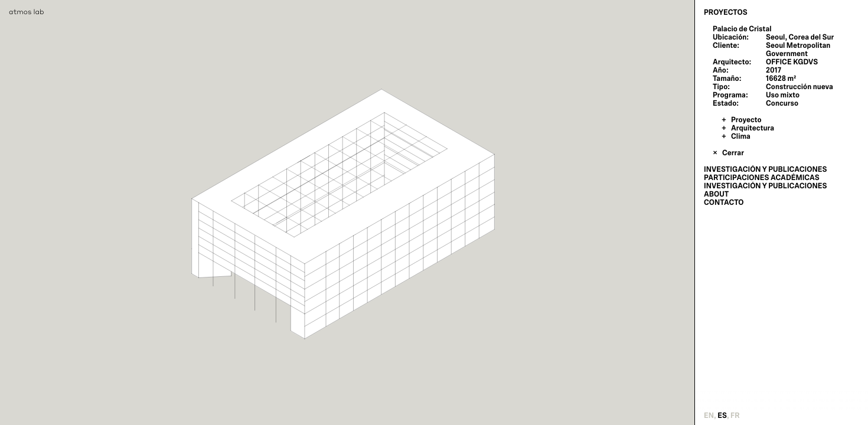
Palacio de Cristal (742, 29)
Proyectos (726, 12)
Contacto (724, 202)
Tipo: (721, 87)
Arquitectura (753, 128)
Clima (741, 136)
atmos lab (27, 12)
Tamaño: (727, 79)
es (722, 416)
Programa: (730, 95)
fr (735, 416)
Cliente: (726, 45)
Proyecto (746, 120)
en (709, 416)
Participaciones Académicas (762, 178)
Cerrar (733, 153)
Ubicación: (731, 37)
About (716, 194)
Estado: (726, 103)
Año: (721, 70)
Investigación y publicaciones (765, 169)
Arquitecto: (732, 62)
